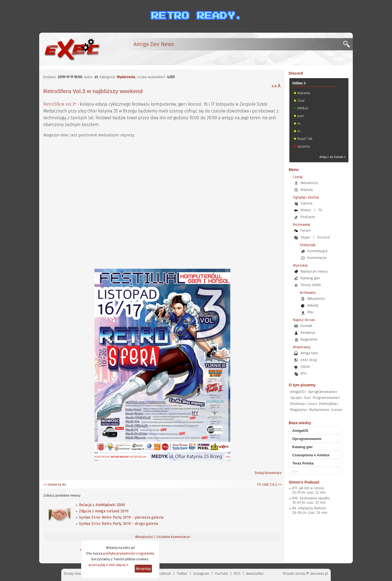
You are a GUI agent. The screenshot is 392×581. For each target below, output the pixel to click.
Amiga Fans (309, 353)
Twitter (182, 574)
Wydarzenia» (319, 410)
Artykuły (307, 190)
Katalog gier (303, 447)
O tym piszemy (302, 385)
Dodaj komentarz (268, 473)
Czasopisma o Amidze (311, 455)
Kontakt (306, 326)
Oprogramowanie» (323, 392)
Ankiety (313, 305)
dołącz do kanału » (333, 157)
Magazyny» (299, 410)
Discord (296, 73)
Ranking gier (310, 278)
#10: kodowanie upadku (311, 498)
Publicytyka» (329, 404)
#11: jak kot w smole (308, 488)
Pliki (310, 312)
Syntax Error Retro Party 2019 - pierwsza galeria (121, 517)
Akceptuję (143, 569)
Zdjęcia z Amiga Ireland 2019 (104, 511)
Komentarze (317, 258)
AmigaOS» (298, 392)
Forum (306, 230)
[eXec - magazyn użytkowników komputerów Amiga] (72, 49)
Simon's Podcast (304, 482)
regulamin (146, 553)
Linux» (313, 404)
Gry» (307, 398)
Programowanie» (326, 398)
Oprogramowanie (307, 439)
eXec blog (309, 360)
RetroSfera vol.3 (59, 104)
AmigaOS (300, 431)
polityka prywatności (119, 553)
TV (320, 210)
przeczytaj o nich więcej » (109, 565)
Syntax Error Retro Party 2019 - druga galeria (118, 524)
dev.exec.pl (319, 574)
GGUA (305, 367)
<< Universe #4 (55, 484)
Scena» (337, 410)
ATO (304, 373)
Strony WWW (311, 285)
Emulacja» (298, 404)
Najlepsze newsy (314, 271)
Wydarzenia (126, 77)
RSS (237, 574)
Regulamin (309, 339)
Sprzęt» (296, 398)
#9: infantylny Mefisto (309, 508)
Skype (305, 237)
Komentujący (317, 251)
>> (279, 484)
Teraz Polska (303, 463)
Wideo (306, 210)
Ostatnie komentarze (173, 537)
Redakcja (308, 333)
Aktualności (144, 537)
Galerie (307, 203)
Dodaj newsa (74, 574)
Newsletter (255, 574)
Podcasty (308, 217)
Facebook (163, 574)
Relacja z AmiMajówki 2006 (102, 505)
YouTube (221, 574)
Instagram (201, 574)
